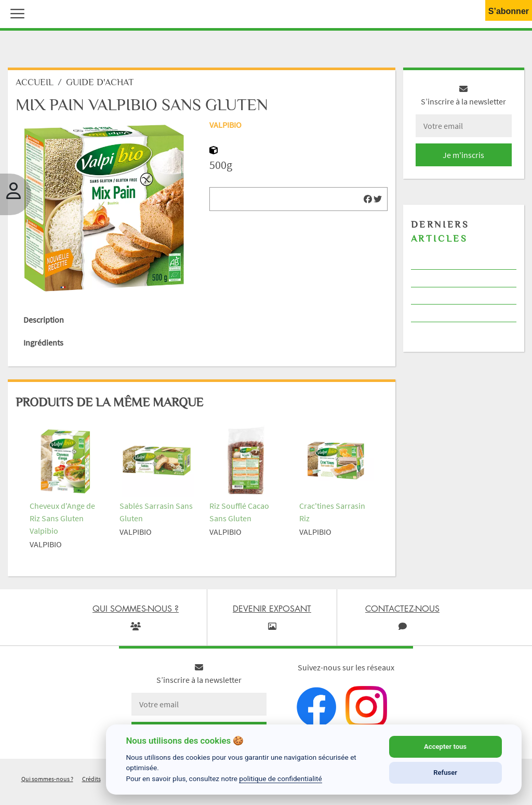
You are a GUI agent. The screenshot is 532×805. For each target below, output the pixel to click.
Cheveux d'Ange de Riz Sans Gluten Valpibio (62, 518)
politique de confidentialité (281, 778)
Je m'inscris (463, 155)
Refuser (445, 773)
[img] (368, 199)
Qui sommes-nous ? (47, 779)
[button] (15, 12)
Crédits (91, 779)
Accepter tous (445, 747)
